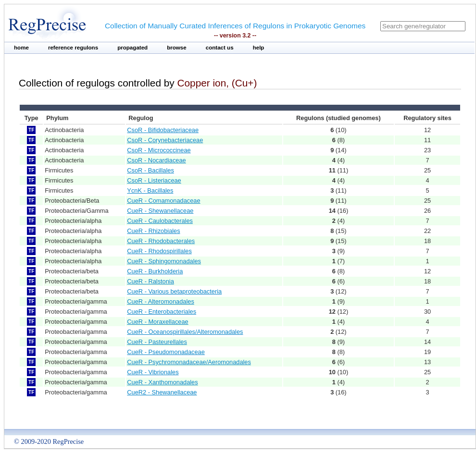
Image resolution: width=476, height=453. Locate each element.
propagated (132, 48)
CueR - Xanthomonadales (162, 382)
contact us (220, 48)
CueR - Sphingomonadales (164, 261)
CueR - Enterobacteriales (162, 312)
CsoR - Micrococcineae (159, 150)
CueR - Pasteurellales (157, 342)
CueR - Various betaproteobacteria (174, 291)
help (259, 48)
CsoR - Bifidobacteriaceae (163, 130)
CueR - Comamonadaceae (163, 201)
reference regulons (73, 48)
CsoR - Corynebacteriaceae (165, 140)
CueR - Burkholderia (155, 271)
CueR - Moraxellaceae (157, 322)
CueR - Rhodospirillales (159, 251)
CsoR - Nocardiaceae (156, 160)
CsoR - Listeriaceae (154, 180)
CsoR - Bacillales (150, 170)
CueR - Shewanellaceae (160, 211)
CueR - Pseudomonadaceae (166, 352)
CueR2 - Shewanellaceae (162, 392)
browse (177, 48)
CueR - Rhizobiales (153, 231)
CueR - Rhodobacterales (161, 241)
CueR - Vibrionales (153, 372)
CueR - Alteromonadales (160, 301)
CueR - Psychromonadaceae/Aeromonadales (189, 362)
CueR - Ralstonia (150, 281)
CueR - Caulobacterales (160, 221)
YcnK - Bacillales (150, 190)
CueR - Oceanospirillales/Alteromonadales (185, 332)
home (21, 48)
